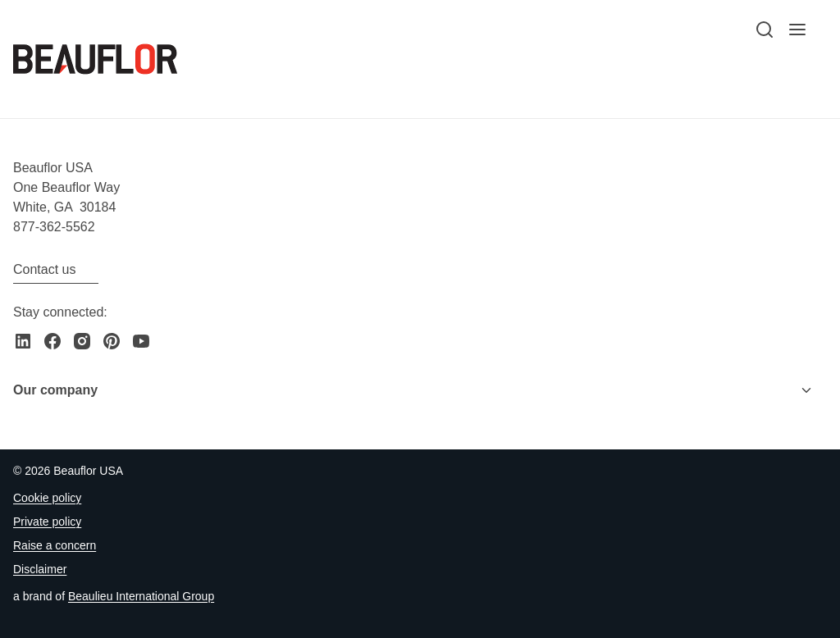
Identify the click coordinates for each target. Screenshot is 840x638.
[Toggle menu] (806, 390)
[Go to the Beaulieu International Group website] (141, 597)
